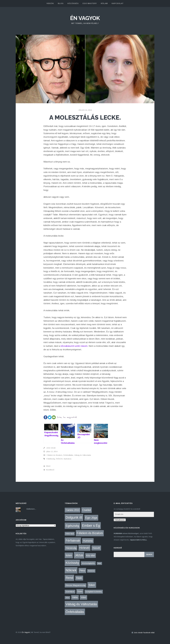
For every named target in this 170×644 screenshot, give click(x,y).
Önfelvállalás (68, 455)
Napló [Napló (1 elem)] (99, 563)
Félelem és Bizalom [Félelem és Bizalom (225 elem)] (90, 533)
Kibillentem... (31, 509)
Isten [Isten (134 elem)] (69, 555)
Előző (47, 466)
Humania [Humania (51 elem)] (88, 541)
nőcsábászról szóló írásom (74, 346)
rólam (104, 3)
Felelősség (51, 459)
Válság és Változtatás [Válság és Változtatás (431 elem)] (81, 604)
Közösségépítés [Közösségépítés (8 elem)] (88, 563)
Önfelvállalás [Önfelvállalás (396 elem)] (75, 612)
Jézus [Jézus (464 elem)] (79, 555)
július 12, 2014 (85, 110)
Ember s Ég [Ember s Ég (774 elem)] (91, 526)
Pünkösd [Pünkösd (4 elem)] (91, 571)
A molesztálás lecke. (85, 117)
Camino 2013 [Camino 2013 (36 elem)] (72, 510)
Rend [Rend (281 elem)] (69, 578)
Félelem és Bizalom (54, 455)
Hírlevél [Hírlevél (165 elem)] (84, 548)
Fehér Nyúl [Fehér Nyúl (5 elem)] (70, 534)
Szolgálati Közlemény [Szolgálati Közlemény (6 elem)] (94, 592)
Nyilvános (68, 459)
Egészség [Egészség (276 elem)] (72, 526)
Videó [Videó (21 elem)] (83, 597)
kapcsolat (118, 3)
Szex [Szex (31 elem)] (80, 591)
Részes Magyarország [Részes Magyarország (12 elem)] (76, 585)
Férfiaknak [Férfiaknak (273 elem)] (73, 541)
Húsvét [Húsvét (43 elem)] (96, 548)
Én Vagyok (85, 18)
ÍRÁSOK (59, 459)
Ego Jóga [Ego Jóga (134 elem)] (91, 518)
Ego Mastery (90, 3)
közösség (73, 3)
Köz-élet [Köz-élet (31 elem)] (91, 555)
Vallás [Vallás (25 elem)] (75, 597)
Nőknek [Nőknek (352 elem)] (71, 570)
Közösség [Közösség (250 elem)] (72, 563)
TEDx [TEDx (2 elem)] (67, 598)
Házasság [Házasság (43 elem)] (71, 548)
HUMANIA (118, 533)
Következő (49, 470)
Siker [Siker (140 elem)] (92, 585)
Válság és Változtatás (83, 455)
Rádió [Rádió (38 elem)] (79, 578)
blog (61, 3)
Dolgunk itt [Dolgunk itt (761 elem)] (74, 517)
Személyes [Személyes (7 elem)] (70, 592)
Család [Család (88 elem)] (87, 510)
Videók (50, 3)
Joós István (51, 448)
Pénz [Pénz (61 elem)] (82, 571)
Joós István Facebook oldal (144, 633)
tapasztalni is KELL (138, 540)
